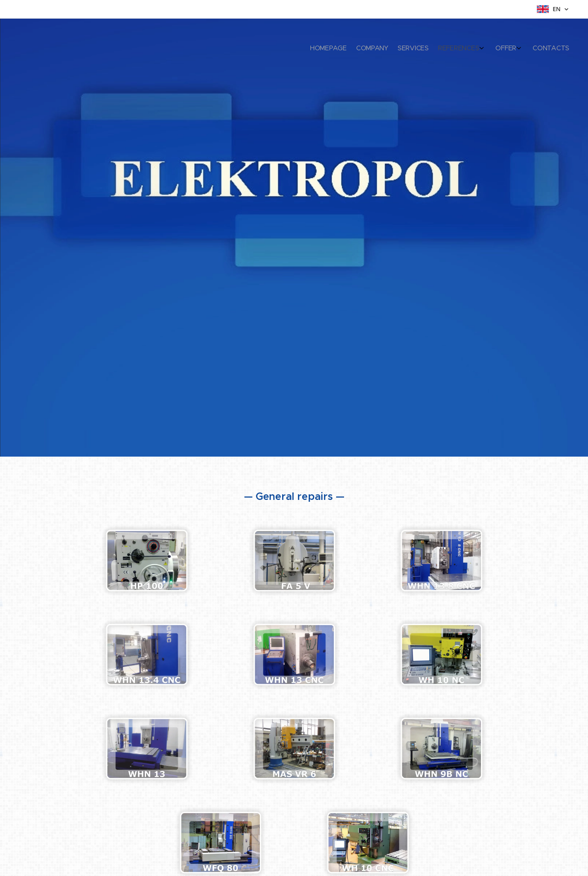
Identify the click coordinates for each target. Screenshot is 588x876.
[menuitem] (510, 49)
